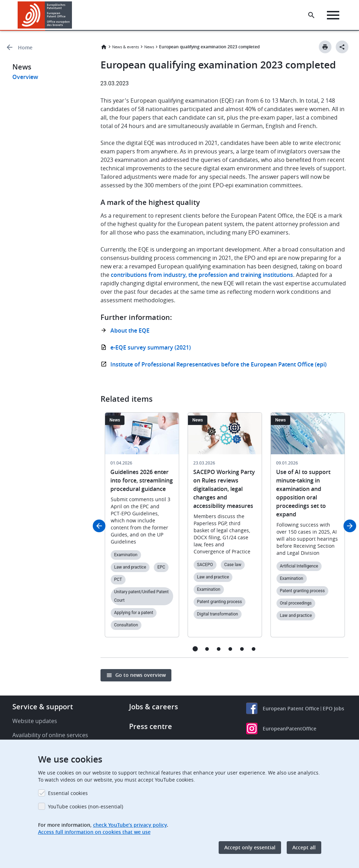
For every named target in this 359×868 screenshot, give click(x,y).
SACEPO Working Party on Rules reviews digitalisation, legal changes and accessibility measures (224, 489)
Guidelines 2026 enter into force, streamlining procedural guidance (142, 480)
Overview (25, 77)
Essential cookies (68, 793)
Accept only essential (250, 847)
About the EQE (130, 330)
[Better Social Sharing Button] (342, 47)
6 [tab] (253, 649)
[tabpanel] (142, 529)
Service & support (43, 707)
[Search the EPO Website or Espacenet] (311, 15)
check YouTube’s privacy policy (130, 825)
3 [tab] (218, 649)
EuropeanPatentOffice (290, 729)
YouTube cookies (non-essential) (86, 806)
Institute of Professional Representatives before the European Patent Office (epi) (218, 364)
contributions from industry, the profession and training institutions (202, 275)
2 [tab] (207, 649)
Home (25, 47)
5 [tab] (242, 649)
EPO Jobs (333, 708)
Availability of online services (50, 735)
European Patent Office (291, 708)
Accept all (304, 847)
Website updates (35, 721)
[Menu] (333, 15)
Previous (99, 526)
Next (350, 526)
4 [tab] (230, 649)
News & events (126, 47)
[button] (73, 15)
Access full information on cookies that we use (94, 832)
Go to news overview (141, 675)
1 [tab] (195, 649)
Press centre (151, 726)
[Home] (45, 15)
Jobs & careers (154, 707)
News (149, 47)
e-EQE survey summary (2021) (151, 347)
